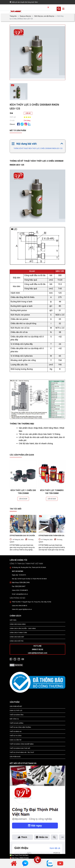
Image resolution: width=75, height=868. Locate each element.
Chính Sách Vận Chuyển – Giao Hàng (23, 628)
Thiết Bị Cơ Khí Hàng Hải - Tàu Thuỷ (22, 752)
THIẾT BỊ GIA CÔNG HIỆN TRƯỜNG (20, 727)
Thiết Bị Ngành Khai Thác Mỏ (20, 748)
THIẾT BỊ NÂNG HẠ (16, 731)
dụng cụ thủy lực (16, 710)
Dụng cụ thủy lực (26, 16)
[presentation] (11, 473)
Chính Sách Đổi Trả (17, 641)
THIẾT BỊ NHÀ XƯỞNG (17, 723)
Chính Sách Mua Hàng (18, 624)
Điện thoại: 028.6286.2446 (21, 582)
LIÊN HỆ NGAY (23, 499)
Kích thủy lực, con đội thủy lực (44, 16)
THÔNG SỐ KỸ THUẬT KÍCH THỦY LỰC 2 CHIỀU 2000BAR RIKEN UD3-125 (38, 148)
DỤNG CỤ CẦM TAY (16, 740)
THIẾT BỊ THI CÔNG (16, 736)
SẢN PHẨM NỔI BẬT (16, 706)
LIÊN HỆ (28, 113)
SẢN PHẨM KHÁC (15, 757)
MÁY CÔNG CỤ (14, 719)
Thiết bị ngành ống (17, 715)
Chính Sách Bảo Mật (17, 637)
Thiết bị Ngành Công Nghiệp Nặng (22, 744)
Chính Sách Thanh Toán (18, 633)
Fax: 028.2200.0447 (19, 586)
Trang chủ (13, 16)
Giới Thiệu (13, 620)
